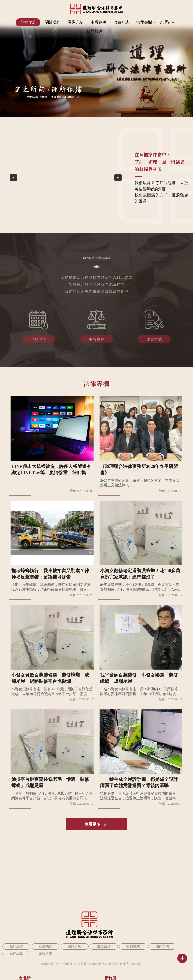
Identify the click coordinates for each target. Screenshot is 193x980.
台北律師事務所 (65, 964)
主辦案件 (98, 22)
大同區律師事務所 (89, 964)
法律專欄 (144, 22)
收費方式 (121, 22)
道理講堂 (167, 22)
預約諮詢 (29, 22)
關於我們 (53, 22)
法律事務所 (110, 964)
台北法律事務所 (130, 964)
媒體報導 (95, 31)
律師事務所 (46, 964)
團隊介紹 (76, 22)
